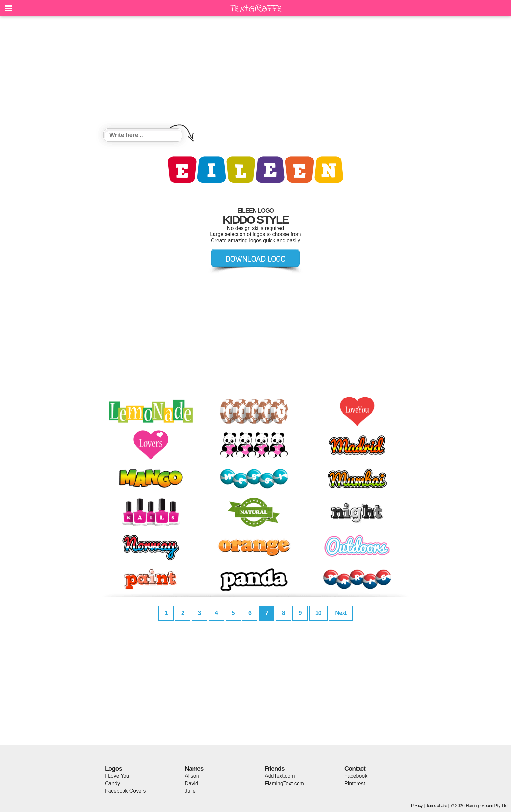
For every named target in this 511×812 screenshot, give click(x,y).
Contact (355, 768)
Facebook (356, 776)
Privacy (417, 806)
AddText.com (280, 776)
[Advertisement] (255, 73)
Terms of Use (437, 806)
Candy (112, 783)
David (191, 783)
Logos (113, 768)
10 (318, 613)
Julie (190, 791)
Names (194, 768)
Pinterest (355, 783)
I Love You (117, 776)
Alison (192, 776)
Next (341, 613)
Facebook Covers (125, 791)
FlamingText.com (284, 783)
